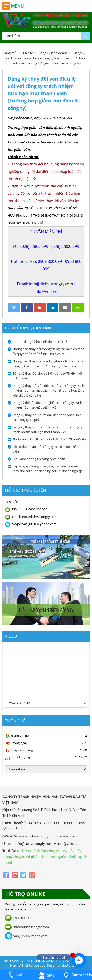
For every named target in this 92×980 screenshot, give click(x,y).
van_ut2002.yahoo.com (31, 936)
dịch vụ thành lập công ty (38, 851)
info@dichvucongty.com (51, 284)
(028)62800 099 (34, 246)
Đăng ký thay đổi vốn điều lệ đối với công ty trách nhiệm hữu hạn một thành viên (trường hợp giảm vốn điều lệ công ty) (44, 58)
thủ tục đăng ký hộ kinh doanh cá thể (40, 342)
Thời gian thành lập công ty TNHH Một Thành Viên (49, 439)
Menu (17, 6)
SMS (46, 975)
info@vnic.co (46, 291)
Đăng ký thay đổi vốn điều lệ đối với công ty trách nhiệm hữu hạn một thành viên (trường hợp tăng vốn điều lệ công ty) (48, 390)
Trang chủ (10, 53)
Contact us (77, 975)
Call (15, 974)
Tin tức (28, 53)
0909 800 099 (50, 261)
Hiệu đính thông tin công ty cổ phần (39, 459)
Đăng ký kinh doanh (53, 53)
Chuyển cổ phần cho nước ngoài (39, 857)
